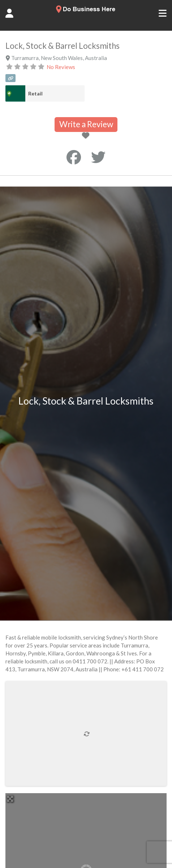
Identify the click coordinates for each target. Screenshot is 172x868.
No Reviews (61, 67)
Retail (35, 93)
